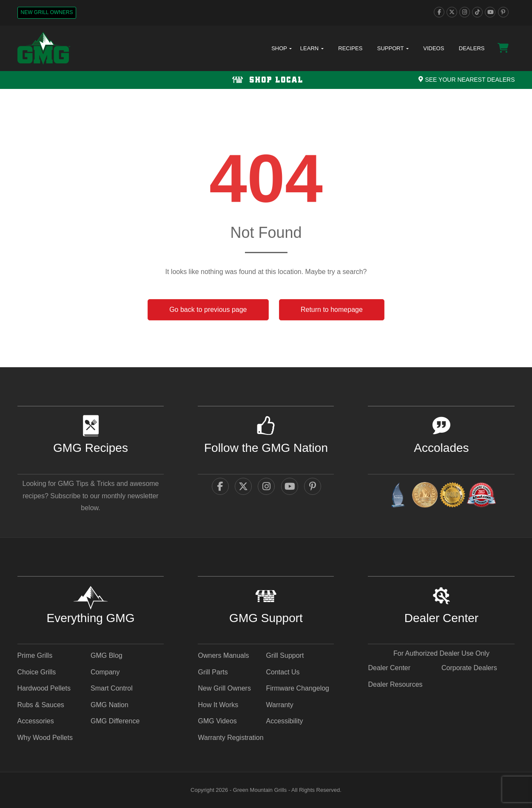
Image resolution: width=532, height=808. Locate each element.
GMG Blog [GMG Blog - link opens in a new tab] (107, 655)
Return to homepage (332, 310)
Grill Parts (213, 672)
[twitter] (452, 12)
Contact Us (283, 672)
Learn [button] (312, 48)
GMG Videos (217, 721)
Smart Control (112, 688)
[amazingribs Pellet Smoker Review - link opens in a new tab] (452, 496)
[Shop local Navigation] (266, 80)
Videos (434, 48)
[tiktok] (477, 12)
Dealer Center (389, 668)
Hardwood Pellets (44, 688)
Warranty (279, 705)
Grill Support (285, 655)
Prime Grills (35, 655)
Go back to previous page (208, 310)
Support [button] (393, 48)
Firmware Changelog (297, 688)
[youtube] (490, 12)
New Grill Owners (47, 12)
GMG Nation (110, 705)
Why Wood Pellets (45, 738)
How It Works (218, 705)
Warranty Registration (230, 738)
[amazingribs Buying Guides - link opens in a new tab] (398, 496)
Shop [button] (282, 48)
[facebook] (439, 12)
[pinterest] (503, 12)
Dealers (472, 48)
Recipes (350, 48)
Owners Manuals (223, 655)
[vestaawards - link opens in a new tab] (425, 496)
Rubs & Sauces (41, 705)
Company (105, 672)
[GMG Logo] (44, 48)
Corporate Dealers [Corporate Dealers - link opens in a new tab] (469, 668)
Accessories (36, 721)
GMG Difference (115, 721)
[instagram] (465, 12)
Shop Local (266, 80)
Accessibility (284, 721)
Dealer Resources (395, 684)
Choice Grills (37, 672)
